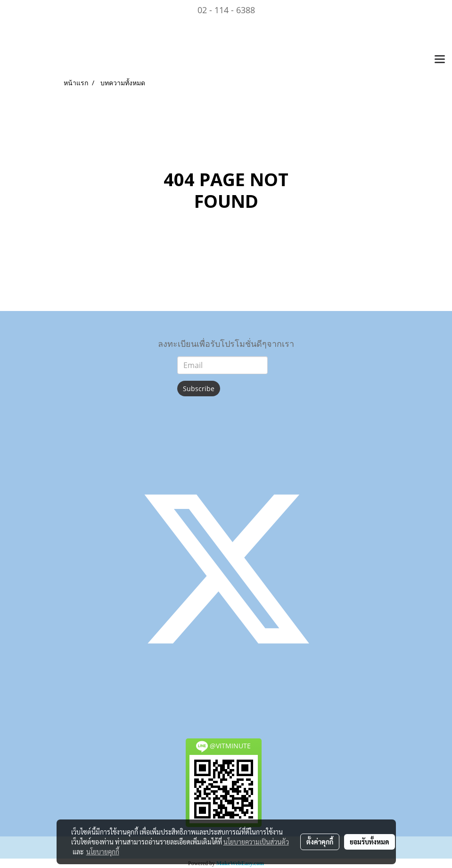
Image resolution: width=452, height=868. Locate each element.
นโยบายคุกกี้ (103, 852)
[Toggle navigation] (440, 60)
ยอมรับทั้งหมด (370, 842)
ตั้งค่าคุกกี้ (320, 842)
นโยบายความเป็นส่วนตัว (256, 842)
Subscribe (199, 389)
